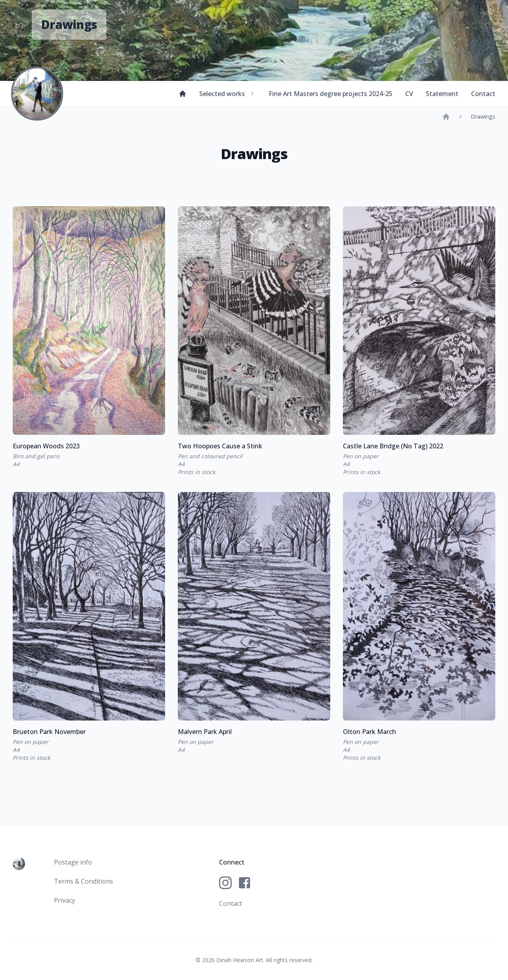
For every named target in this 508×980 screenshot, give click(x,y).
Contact (483, 94)
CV (409, 94)
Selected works (228, 94)
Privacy (64, 900)
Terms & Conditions (84, 881)
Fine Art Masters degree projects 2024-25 (331, 94)
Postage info (73, 862)
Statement (442, 94)
